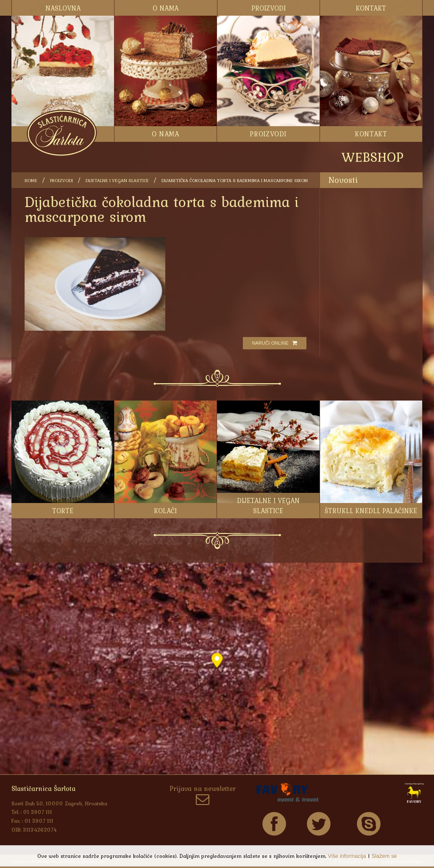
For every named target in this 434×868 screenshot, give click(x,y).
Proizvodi (61, 180)
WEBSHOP (373, 157)
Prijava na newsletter (203, 796)
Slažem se (384, 856)
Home (31, 180)
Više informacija (347, 856)
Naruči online (274, 343)
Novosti (343, 180)
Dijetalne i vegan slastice (117, 180)
